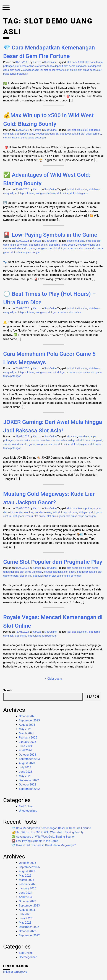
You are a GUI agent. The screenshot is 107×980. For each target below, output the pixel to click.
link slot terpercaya (15, 972)
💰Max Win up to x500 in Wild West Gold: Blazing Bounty (48, 832)
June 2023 (26, 772)
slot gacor (16, 70)
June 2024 (26, 746)
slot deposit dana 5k (47, 134)
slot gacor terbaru (54, 70)
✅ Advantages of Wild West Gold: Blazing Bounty (43, 837)
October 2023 (27, 755)
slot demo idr (23, 440)
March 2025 (26, 733)
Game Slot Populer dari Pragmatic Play (53, 562)
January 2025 (28, 742)
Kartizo (37, 62)
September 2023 (29, 759)
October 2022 (27, 785)
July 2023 (25, 767)
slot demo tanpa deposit (49, 66)
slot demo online (25, 66)
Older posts (55, 679)
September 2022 (29, 789)
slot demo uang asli (75, 66)
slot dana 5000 (75, 62)
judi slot (71, 130)
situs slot (82, 130)
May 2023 (25, 776)
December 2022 (29, 780)
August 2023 (27, 763)
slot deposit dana (24, 134)
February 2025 (28, 738)
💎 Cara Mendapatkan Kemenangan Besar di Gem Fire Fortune (51, 828)
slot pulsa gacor (87, 70)
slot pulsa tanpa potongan (31, 138)
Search (8, 690)
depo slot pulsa (76, 241)
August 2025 (27, 725)
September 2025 (29, 720)
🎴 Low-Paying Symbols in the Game (50, 235)
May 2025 (25, 729)
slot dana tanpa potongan (82, 509)
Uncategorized (28, 811)
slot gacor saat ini (33, 70)
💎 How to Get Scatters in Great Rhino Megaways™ (44, 845)
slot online (71, 70)
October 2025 (27, 716)
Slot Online (50, 62)
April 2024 (25, 750)
